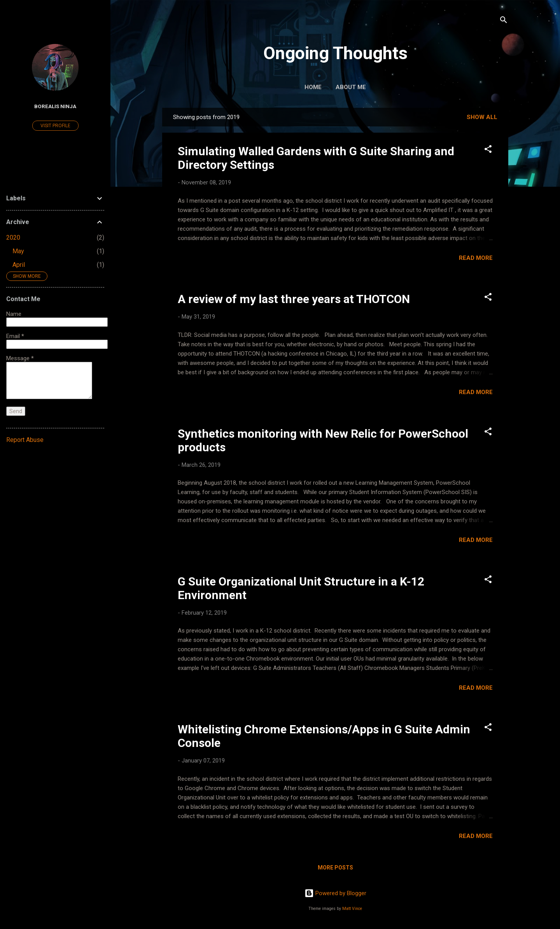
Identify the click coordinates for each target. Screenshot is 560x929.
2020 (13, 238)
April (19, 265)
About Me (351, 87)
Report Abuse (25, 440)
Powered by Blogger (335, 893)
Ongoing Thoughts (335, 53)
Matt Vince (352, 909)
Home (313, 87)
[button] (488, 150)
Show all (482, 117)
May (18, 251)
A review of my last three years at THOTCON (294, 299)
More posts (335, 868)
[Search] (504, 21)
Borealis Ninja (55, 106)
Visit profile (55, 126)
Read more (476, 258)
